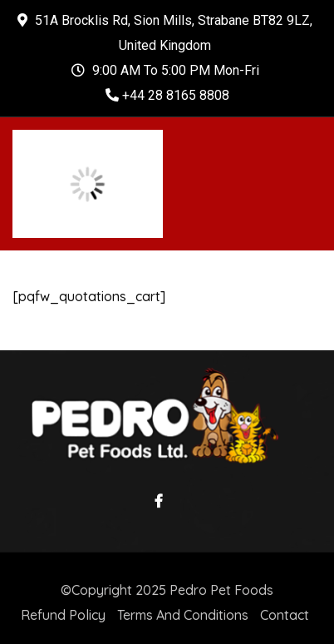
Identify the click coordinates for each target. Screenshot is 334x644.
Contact (285, 615)
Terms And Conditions (183, 615)
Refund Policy (63, 615)
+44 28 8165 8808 (167, 95)
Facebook (155, 501)
